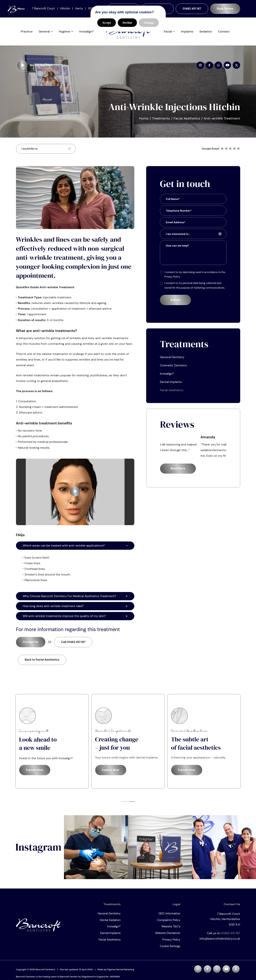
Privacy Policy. (172, 279)
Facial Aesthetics (187, 121)
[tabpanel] (52, 744)
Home (144, 121)
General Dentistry (172, 360)
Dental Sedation (110, 923)
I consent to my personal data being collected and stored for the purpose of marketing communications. (195, 288)
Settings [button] (149, 23)
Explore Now (35, 773)
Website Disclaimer (168, 936)
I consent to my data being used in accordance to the (195, 277)
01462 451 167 (192, 9)
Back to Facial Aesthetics (42, 662)
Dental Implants (171, 384)
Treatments (161, 121)
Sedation (206, 33)
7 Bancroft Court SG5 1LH (217, 922)
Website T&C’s (171, 929)
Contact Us (31, 645)
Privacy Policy (171, 942)
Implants (187, 33)
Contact (224, 33)
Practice (27, 33)
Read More (178, 471)
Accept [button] (107, 23)
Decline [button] (127, 23)
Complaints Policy (169, 923)
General (44, 33)
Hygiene (64, 33)
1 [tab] (124, 804)
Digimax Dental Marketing (121, 972)
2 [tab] (132, 804)
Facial (168, 33)
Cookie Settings (170, 949)
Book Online (225, 9)
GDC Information (169, 916)
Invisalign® (86, 33)
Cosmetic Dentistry (173, 368)
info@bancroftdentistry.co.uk (220, 941)
